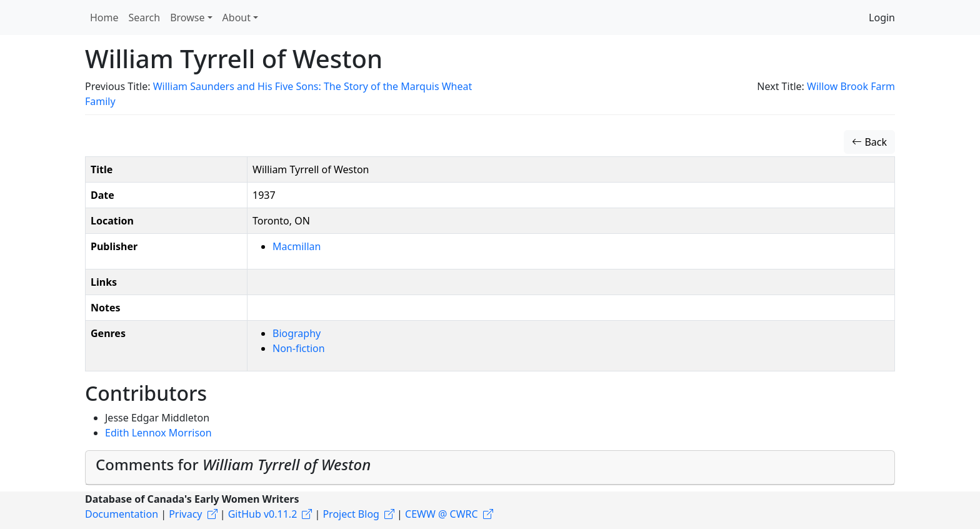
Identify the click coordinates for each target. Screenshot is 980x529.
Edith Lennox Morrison (158, 433)
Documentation (122, 514)
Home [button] (104, 18)
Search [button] (145, 18)
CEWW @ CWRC (442, 514)
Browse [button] (187, 18)
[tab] (490, 468)
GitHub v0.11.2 (263, 514)
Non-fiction (299, 348)
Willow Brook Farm (851, 86)
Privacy (185, 514)
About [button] (237, 18)
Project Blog (351, 514)
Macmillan (297, 246)
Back (869, 142)
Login (882, 18)
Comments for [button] (233, 464)
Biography (297, 333)
